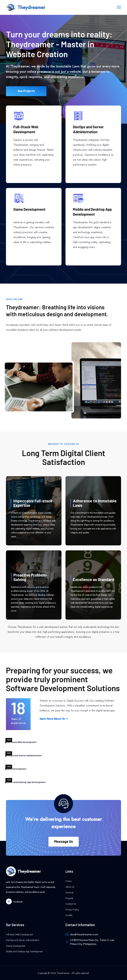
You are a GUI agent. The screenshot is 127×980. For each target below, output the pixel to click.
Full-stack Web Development (19, 934)
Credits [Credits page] (69, 915)
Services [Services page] (69, 892)
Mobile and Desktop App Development (24, 951)
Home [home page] (68, 881)
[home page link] (26, 7)
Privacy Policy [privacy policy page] (72, 910)
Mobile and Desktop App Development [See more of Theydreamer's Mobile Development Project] (92, 212)
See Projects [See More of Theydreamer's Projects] (26, 94)
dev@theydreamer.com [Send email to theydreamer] (84, 934)
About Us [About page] (70, 887)
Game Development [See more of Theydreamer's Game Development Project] (29, 209)
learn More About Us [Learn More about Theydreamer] (54, 719)
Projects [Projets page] (69, 898)
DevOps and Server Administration (23, 940)
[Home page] (34, 871)
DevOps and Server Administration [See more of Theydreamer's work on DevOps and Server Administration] (88, 129)
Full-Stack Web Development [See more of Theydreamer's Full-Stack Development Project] (26, 129)
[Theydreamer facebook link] (14, 901)
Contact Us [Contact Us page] (71, 904)
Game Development (16, 946)
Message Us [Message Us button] (64, 841)
